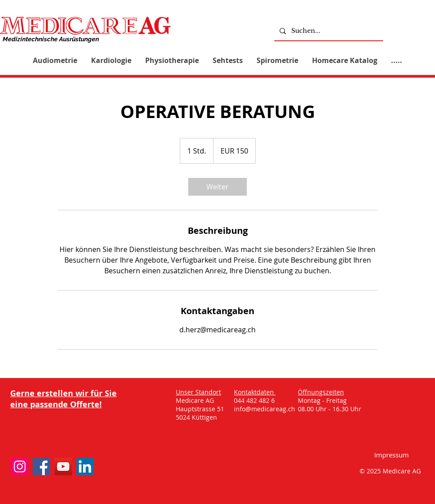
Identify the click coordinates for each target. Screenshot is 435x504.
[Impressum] (391, 455)
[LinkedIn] (85, 467)
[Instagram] (20, 467)
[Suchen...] (328, 31)
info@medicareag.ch (265, 409)
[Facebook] (42, 467)
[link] (217, 187)
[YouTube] (63, 467)
